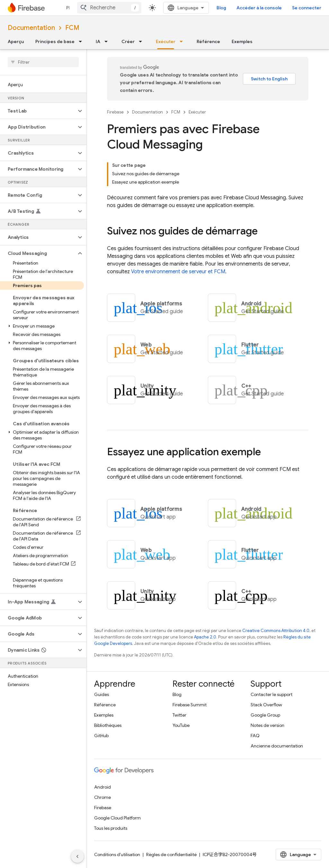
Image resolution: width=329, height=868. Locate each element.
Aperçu (16, 41)
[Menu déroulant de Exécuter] (183, 41)
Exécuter (197, 112)
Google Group (265, 715)
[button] (38, 111)
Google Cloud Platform (117, 818)
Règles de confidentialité (171, 854)
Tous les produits (111, 828)
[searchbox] (43, 62)
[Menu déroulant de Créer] (142, 41)
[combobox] (109, 8)
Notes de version (267, 725)
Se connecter (307, 8)
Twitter (179, 715)
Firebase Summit (190, 705)
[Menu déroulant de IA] (108, 41)
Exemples (242, 41)
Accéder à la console (259, 8)
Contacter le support (271, 694)
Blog (221, 8)
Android (102, 787)
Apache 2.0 (205, 637)
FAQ (255, 736)
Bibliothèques (108, 725)
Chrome (102, 797)
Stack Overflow (266, 705)
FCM (72, 28)
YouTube (181, 725)
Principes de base (55, 41)
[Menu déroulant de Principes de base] (82, 41)
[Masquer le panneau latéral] (77, 856)
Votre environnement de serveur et (178, 272)
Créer (128, 41)
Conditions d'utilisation (117, 854)
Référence (208, 41)
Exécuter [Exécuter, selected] (166, 41)
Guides (102, 694)
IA (98, 41)
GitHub (101, 736)
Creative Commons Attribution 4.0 (276, 631)
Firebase (115, 112)
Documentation (31, 28)
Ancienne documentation (277, 746)
